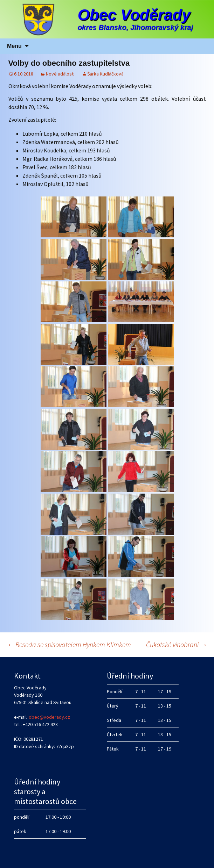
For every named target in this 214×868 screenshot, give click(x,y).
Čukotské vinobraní (177, 644)
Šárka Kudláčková (105, 74)
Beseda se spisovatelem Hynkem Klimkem (69, 644)
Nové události (60, 74)
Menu (14, 46)
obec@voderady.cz (49, 717)
